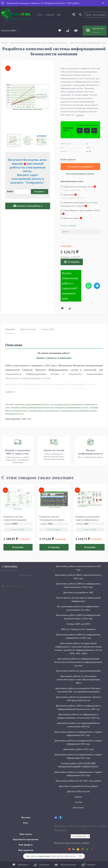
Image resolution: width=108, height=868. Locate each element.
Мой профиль (26, 845)
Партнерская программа (26, 839)
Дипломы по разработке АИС (78, 592)
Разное (78, 797)
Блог (26, 823)
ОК (80, 856)
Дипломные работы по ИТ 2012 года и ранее (78, 781)
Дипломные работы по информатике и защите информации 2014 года (39, 43)
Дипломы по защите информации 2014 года (88, 43)
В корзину (72, 262)
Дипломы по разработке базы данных (78, 786)
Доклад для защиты (71, 218)
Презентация (69, 195)
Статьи (78, 802)
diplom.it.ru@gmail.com (13, 586)
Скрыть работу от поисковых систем (78, 187)
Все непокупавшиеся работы (80, 174)
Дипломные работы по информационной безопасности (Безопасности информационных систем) (50, 407)
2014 (29, 419)
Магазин (26, 818)
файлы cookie (45, 856)
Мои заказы (26, 834)
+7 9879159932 (9, 567)
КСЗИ (24, 419)
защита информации (13, 419)
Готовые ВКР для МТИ (78, 624)
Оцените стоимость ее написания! (54, 358)
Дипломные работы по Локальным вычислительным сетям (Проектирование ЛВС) (78, 680)
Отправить (40, 192)
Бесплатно (78, 807)
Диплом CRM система (78, 791)
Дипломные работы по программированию (78, 671)
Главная (5, 43)
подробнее (11, 392)
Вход (89, 15)
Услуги (40, 15)
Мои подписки (26, 850)
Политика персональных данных (72, 843)
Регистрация (99, 15)
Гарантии (50, 15)
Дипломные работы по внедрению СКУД (44, 410)
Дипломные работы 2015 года (78, 749)
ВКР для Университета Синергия (78, 629)
